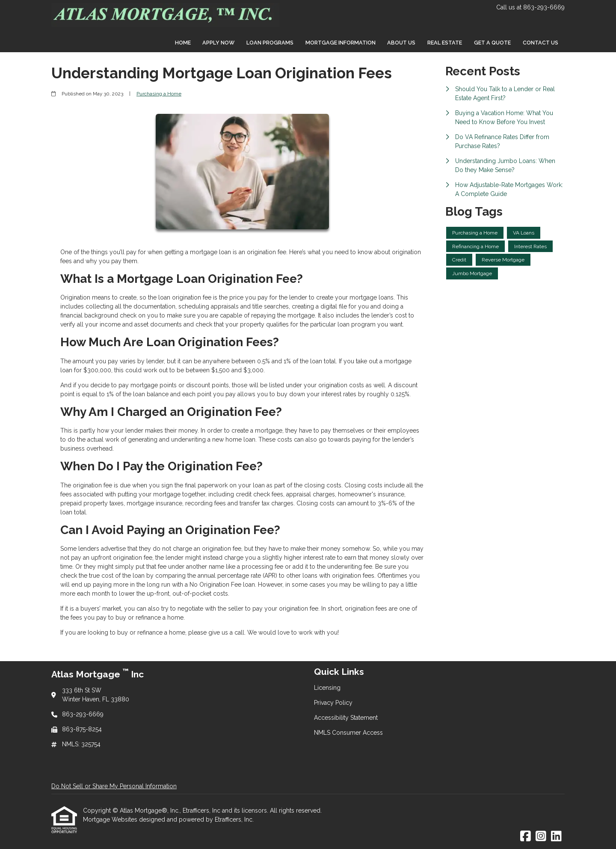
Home (183, 43)
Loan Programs (270, 43)
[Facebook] (526, 837)
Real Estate (445, 43)
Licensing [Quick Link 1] (327, 688)
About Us (401, 43)
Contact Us (540, 43)
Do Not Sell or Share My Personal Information (114, 786)
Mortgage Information (341, 43)
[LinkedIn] (556, 837)
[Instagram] (541, 837)
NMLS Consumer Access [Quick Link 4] (348, 733)
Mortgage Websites (111, 819)
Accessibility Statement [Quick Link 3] (346, 718)
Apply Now (218, 43)
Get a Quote (492, 43)
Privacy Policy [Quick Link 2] (333, 703)
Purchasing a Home (159, 94)
